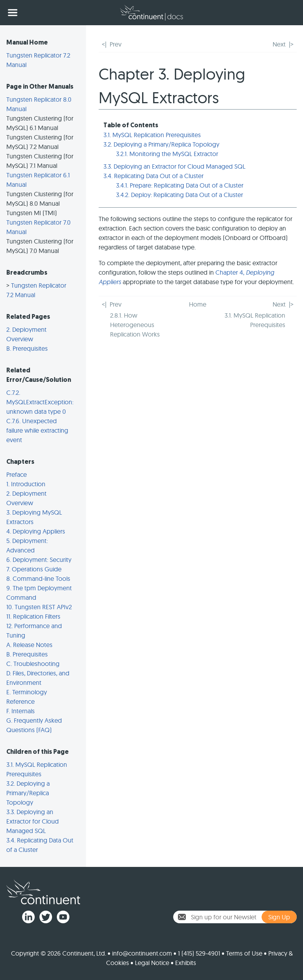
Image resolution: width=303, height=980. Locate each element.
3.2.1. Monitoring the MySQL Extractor (167, 154)
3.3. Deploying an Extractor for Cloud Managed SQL (33, 821)
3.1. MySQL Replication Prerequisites (152, 135)
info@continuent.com (142, 953)
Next (279, 44)
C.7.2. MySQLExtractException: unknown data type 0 (40, 402)
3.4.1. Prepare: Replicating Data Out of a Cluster (180, 185)
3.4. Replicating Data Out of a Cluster (153, 176)
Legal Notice (152, 963)
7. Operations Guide (34, 569)
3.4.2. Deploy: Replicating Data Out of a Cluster (180, 195)
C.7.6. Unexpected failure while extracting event (37, 430)
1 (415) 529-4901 (199, 953)
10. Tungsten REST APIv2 (39, 607)
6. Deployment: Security (39, 560)
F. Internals (21, 711)
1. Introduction (26, 484)
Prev (116, 44)
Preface (17, 474)
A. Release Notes (29, 645)
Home (198, 304)
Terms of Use (244, 953)
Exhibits (186, 963)
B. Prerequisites (27, 348)
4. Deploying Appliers (36, 531)
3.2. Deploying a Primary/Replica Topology (28, 793)
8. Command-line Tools (38, 578)
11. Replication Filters (33, 616)
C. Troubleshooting (33, 664)
